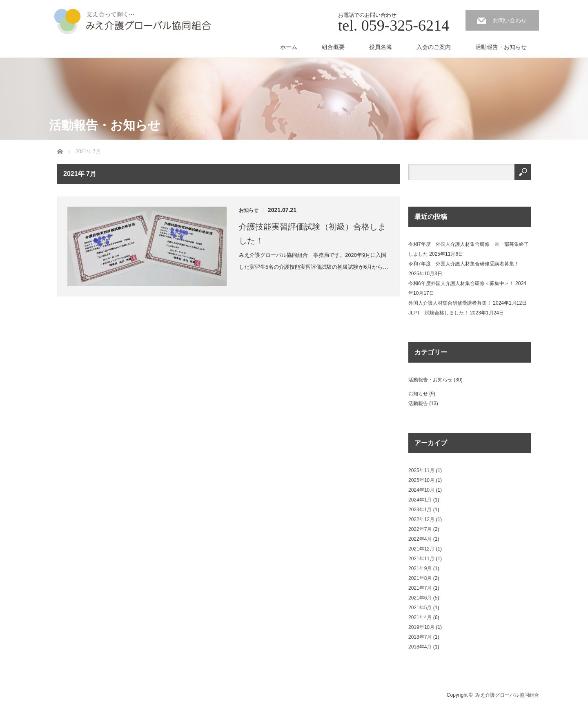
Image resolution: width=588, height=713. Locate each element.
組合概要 (333, 47)
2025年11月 (421, 470)
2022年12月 (421, 519)
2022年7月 (420, 529)
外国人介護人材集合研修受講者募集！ (450, 303)
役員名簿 (381, 47)
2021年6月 (420, 598)
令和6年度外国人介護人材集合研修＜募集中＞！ (461, 283)
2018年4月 (420, 647)
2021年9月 (420, 568)
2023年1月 (420, 510)
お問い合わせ (510, 20)
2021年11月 (421, 559)
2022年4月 (420, 539)
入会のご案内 (434, 47)
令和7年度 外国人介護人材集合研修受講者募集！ (464, 264)
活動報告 (418, 403)
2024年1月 (420, 500)
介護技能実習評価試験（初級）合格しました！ (312, 234)
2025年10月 (421, 480)
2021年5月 (420, 608)
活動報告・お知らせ (501, 47)
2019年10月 (421, 627)
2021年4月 (420, 617)
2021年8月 (420, 578)
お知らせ (249, 210)
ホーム (289, 47)
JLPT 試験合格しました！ (439, 313)
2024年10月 (421, 490)
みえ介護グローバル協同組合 (507, 695)
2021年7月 (420, 588)
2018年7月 (420, 637)
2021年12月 (421, 549)
